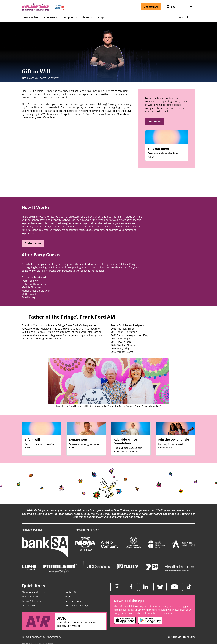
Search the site (30, 597)
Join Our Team (73, 601)
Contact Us (154, 122)
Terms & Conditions (33, 601)
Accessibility (29, 606)
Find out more (158, 149)
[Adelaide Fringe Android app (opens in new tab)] (150, 620)
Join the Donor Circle (174, 440)
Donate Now (78, 440)
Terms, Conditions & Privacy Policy (41, 637)
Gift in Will (32, 440)
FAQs (68, 597)
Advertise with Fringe (77, 606)
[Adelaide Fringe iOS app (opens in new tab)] (125, 620)
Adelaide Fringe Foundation (125, 441)
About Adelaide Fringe (34, 592)
